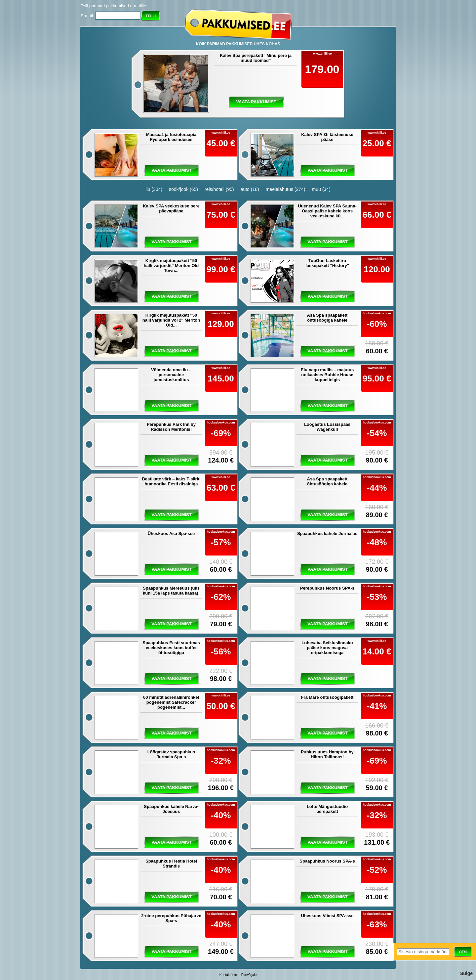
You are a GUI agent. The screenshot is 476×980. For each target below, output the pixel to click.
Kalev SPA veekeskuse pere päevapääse (171, 208)
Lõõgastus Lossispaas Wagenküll (327, 427)
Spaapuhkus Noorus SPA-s (327, 861)
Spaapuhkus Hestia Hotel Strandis (171, 864)
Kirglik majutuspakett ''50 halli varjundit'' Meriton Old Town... (171, 266)
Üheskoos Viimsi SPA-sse (327, 916)
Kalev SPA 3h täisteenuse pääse (327, 137)
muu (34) (321, 189)
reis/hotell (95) (219, 189)
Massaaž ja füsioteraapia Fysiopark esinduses (171, 137)
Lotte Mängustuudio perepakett (327, 809)
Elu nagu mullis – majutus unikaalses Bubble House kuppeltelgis (327, 375)
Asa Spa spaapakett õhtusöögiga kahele (327, 318)
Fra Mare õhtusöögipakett (327, 697)
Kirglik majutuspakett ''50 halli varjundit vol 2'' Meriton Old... (171, 320)
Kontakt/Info (228, 975)
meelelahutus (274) (286, 189)
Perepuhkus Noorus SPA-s (327, 588)
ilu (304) (154, 189)
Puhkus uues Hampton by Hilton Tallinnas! (327, 754)
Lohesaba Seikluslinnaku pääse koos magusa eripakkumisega (327, 648)
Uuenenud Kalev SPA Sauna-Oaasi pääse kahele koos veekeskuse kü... (327, 211)
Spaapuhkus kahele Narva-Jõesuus (171, 809)
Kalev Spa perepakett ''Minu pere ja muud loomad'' (256, 58)
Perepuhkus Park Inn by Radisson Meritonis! (171, 427)
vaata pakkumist (256, 102)
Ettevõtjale (249, 975)
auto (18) (250, 189)
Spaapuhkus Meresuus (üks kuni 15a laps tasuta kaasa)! (171, 591)
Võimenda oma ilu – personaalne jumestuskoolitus (171, 375)
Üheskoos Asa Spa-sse (171, 534)
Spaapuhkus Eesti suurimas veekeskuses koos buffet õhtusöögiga (171, 648)
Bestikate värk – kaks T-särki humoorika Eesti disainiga (171, 481)
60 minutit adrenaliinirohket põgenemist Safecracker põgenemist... (171, 702)
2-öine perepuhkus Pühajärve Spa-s (171, 918)
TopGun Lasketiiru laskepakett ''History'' (327, 263)
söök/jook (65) (183, 189)
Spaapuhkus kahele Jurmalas (327, 534)
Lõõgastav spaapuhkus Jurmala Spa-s (171, 754)
